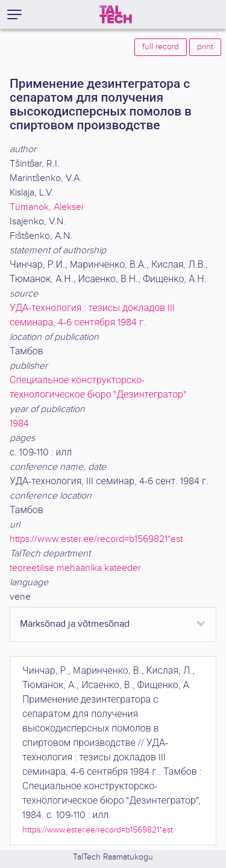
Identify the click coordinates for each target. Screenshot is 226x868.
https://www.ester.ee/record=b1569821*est (96, 539)
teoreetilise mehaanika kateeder (75, 568)
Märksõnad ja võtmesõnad (75, 624)
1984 (19, 424)
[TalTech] (116, 14)
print (205, 47)
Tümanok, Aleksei (46, 207)
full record (161, 47)
